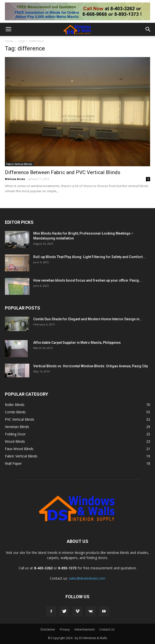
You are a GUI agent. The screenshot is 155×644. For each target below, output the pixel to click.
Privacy (65, 629)
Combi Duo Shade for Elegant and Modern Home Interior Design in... (88, 319)
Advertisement (84, 629)
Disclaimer (48, 629)
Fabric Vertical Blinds (19, 164)
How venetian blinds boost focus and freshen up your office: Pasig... (88, 280)
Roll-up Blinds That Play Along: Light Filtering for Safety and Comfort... (89, 257)
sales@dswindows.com (87, 578)
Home (9, 41)
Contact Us (107, 629)
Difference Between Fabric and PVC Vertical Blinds (63, 172)
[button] (148, 29)
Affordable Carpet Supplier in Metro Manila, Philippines (77, 343)
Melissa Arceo (15, 179)
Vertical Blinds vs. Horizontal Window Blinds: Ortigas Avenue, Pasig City (91, 366)
